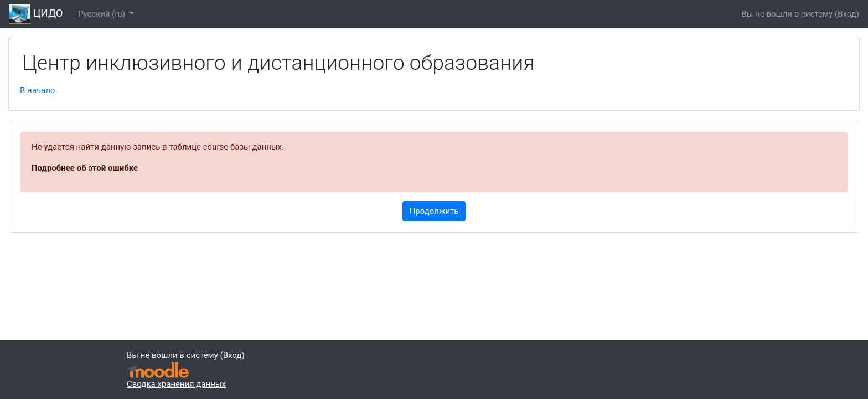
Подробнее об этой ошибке (85, 168)
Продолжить (434, 211)
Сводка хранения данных (176, 384)
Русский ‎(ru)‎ (103, 14)
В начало (37, 90)
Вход (847, 14)
